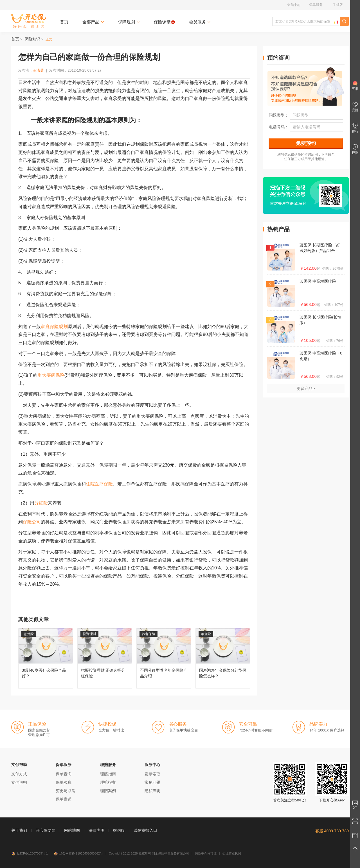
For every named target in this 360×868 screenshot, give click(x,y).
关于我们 (19, 830)
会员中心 (294, 5)
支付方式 (19, 774)
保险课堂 (164, 22)
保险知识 (32, 39)
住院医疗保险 (99, 484)
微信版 (119, 830)
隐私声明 (152, 791)
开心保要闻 (46, 830)
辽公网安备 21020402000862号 (78, 853)
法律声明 (96, 830)
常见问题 (152, 782)
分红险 (41, 503)
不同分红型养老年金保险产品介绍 (164, 658)
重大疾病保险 (51, 375)
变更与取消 (66, 791)
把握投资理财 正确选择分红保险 (105, 658)
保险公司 (32, 522)
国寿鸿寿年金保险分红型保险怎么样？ (223, 658)
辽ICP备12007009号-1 (30, 853)
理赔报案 (108, 782)
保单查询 (64, 774)
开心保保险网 (29, 21)
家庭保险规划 (54, 327)
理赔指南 (108, 774)
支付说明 (19, 782)
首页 (64, 22)
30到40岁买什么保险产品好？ (46, 658)
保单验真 (64, 782)
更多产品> (306, 388)
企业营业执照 (232, 853)
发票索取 (152, 774)
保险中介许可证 (206, 853)
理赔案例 (108, 791)
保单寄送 (64, 799)
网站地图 (72, 830)
